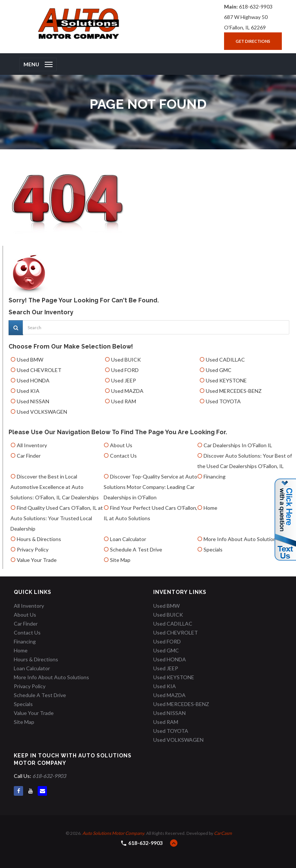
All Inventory (32, 445)
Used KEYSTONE (226, 380)
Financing (215, 476)
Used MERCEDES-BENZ (234, 391)
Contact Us (123, 456)
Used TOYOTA (223, 401)
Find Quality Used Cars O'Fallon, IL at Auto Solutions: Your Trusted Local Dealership (57, 518)
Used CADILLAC (225, 360)
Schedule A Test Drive (136, 549)
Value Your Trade (37, 560)
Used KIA (28, 391)
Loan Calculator (128, 539)
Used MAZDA (127, 391)
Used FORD (125, 370)
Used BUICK (126, 360)
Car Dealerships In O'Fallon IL (238, 445)
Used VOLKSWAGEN (42, 412)
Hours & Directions (39, 539)
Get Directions (253, 41)
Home (210, 508)
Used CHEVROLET (39, 370)
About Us (121, 445)
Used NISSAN (33, 401)
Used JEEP (124, 380)
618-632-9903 (256, 7)
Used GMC (219, 370)
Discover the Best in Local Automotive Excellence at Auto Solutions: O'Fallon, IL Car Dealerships (55, 487)
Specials (213, 549)
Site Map (120, 560)
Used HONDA (33, 380)
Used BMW (30, 360)
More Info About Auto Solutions (241, 539)
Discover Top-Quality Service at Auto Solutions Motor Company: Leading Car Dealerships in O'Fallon (150, 487)
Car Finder (29, 456)
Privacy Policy (33, 549)
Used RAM (124, 401)
